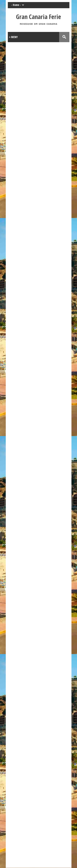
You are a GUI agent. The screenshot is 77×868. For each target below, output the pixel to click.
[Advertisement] (38, 802)
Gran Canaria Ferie (38, 17)
